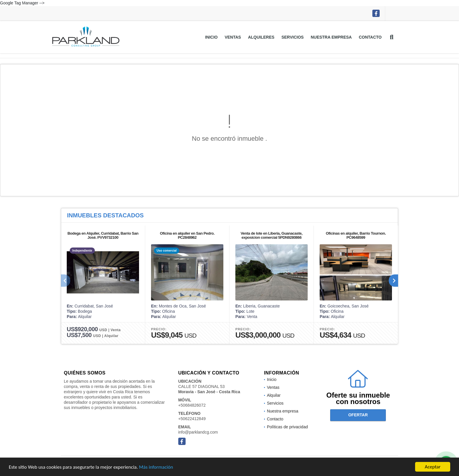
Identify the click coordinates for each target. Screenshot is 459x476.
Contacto (370, 37)
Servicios (292, 37)
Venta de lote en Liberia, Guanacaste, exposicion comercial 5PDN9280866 (272, 235)
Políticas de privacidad (287, 427)
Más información (156, 467)
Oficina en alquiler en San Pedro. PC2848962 (187, 235)
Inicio (211, 37)
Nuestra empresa (331, 37)
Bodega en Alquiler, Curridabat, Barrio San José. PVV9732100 (103, 235)
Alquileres (261, 37)
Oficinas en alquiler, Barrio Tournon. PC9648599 (356, 235)
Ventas (233, 37)
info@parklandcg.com (198, 432)
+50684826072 (192, 405)
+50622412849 (192, 419)
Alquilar (274, 395)
